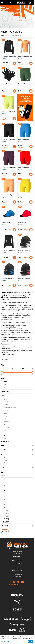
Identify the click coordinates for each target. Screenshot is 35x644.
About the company (17, 554)
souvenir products (6, 351)
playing (3, 354)
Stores (17, 568)
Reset (5, 531)
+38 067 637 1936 (17, 574)
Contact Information (17, 551)
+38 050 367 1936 (17, 577)
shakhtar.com (13, 585)
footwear (4, 347)
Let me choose (5, 641)
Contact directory (17, 556)
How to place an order (17, 571)
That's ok (30, 641)
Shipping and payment (17, 561)
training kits (11, 354)
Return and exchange (17, 563)
